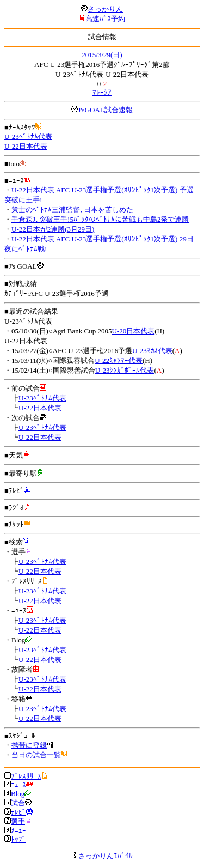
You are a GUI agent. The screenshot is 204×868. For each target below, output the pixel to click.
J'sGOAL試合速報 (105, 110)
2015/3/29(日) (102, 55)
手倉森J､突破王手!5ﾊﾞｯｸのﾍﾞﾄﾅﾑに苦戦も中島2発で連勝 (100, 219)
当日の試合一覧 (36, 755)
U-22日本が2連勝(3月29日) (53, 229)
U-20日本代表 (133, 331)
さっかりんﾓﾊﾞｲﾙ (102, 856)
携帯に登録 (29, 745)
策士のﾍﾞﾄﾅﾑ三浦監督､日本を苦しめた (72, 210)
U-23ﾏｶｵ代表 (152, 351)
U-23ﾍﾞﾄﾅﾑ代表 (28, 136)
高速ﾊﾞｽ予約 (105, 19)
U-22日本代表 (26, 146)
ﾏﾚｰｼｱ (102, 92)
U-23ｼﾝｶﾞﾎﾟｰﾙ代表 (125, 370)
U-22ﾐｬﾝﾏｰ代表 (119, 360)
